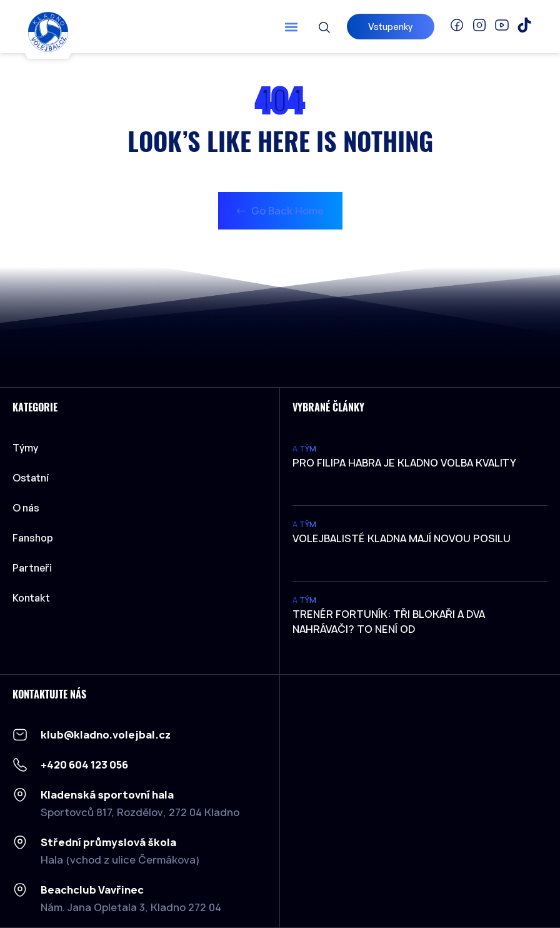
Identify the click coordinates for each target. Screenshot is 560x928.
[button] (291, 27)
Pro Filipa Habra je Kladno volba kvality (404, 463)
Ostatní (34, 478)
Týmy (28, 448)
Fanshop (33, 538)
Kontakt (31, 598)
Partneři (32, 568)
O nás (26, 508)
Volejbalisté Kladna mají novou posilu (402, 538)
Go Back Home (280, 211)
